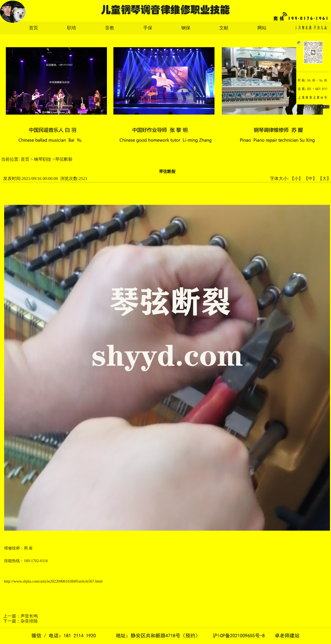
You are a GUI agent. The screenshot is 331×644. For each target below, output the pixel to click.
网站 (262, 28)
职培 (72, 28)
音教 (110, 28)
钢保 (186, 28)
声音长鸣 (29, 616)
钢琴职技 (43, 159)
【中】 (310, 179)
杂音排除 (29, 621)
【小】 (296, 179)
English (302, 28)
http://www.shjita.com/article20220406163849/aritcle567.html (53, 581)
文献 (224, 28)
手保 (148, 28)
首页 (34, 28)
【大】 (324, 179)
